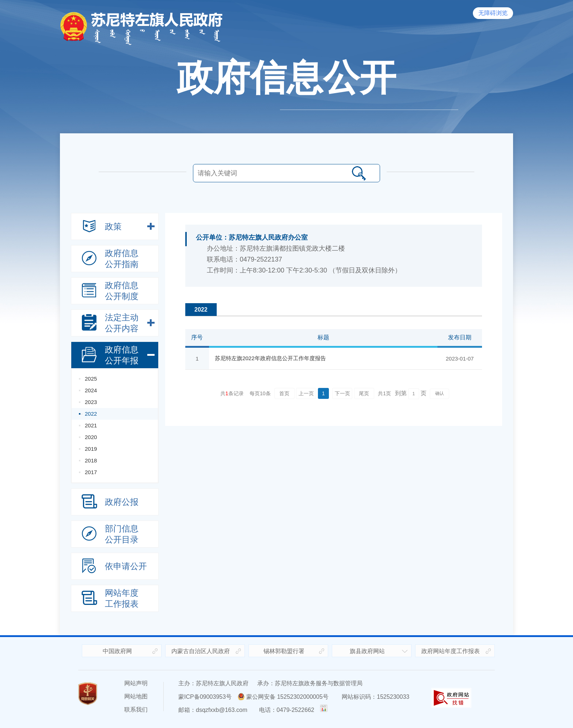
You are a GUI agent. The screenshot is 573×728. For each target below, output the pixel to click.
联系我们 (136, 710)
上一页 (306, 393)
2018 (91, 460)
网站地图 (136, 696)
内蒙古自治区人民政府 (201, 651)
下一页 (342, 393)
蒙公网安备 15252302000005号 (283, 697)
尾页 (364, 393)
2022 (91, 414)
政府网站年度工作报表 (451, 651)
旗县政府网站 (367, 651)
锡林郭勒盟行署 (284, 651)
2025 (91, 379)
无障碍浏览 (493, 13)
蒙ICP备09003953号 (205, 697)
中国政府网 (117, 651)
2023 (91, 402)
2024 (91, 390)
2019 (91, 449)
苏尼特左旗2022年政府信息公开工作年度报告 (270, 358)
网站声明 (136, 683)
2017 (91, 472)
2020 (91, 437)
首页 (284, 393)
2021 (91, 425)
